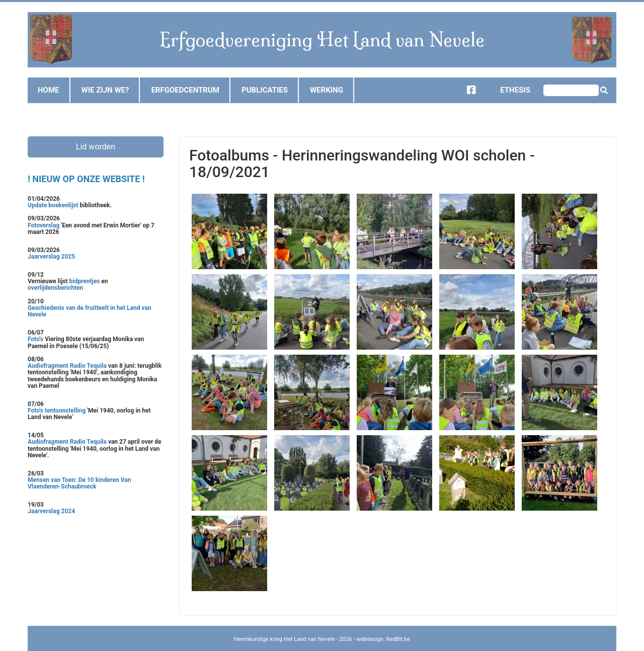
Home (49, 90)
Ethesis (508, 90)
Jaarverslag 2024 (51, 511)
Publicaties (265, 90)
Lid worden (96, 147)
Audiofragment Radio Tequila (67, 366)
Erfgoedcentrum (185, 90)
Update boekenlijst (54, 205)
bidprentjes (85, 281)
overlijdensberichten (55, 288)
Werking (327, 90)
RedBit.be (398, 639)
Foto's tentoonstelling (57, 411)
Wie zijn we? (105, 90)
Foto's (36, 339)
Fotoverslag (44, 225)
